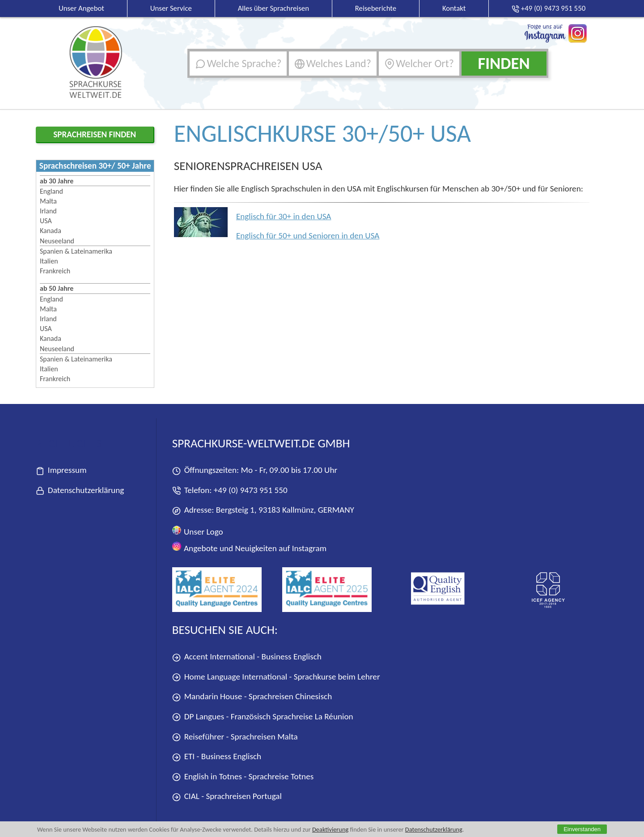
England (51, 191)
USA (46, 221)
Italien (49, 261)
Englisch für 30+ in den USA (284, 216)
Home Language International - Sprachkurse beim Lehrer (276, 677)
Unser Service (171, 8)
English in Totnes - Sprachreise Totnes (243, 777)
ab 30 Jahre (57, 181)
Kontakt (454, 8)
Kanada (51, 231)
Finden (504, 63)
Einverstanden (582, 829)
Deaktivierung (330, 829)
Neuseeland (57, 241)
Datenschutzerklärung (434, 829)
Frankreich (55, 271)
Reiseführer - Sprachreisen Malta (235, 737)
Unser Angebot (81, 8)
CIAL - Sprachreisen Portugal (227, 797)
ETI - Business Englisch (217, 757)
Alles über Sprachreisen (273, 8)
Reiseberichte (376, 8)
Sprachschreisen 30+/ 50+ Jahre (95, 166)
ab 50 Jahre (57, 288)
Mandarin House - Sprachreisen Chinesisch (252, 697)
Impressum (61, 470)
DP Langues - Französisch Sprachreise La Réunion (263, 717)
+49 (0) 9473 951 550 (251, 490)
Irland (48, 211)
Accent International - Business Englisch (247, 657)
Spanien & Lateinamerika (76, 251)
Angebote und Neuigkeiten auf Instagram (249, 547)
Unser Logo (198, 531)
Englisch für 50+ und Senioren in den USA (308, 236)
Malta (48, 201)
